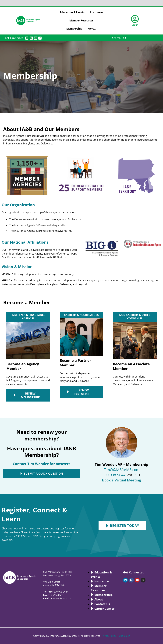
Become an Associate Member (131, 366)
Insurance (96, 12)
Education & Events (72, 12)
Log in (135, 25)
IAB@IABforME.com (61, 598)
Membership (74, 29)
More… (92, 29)
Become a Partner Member (75, 363)
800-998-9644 (114, 475)
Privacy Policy (109, 636)
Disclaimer (124, 636)
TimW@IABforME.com (122, 470)
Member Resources (81, 20)
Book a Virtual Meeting (121, 480)
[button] (125, 38)
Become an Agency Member (23, 366)
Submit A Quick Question (43, 474)
